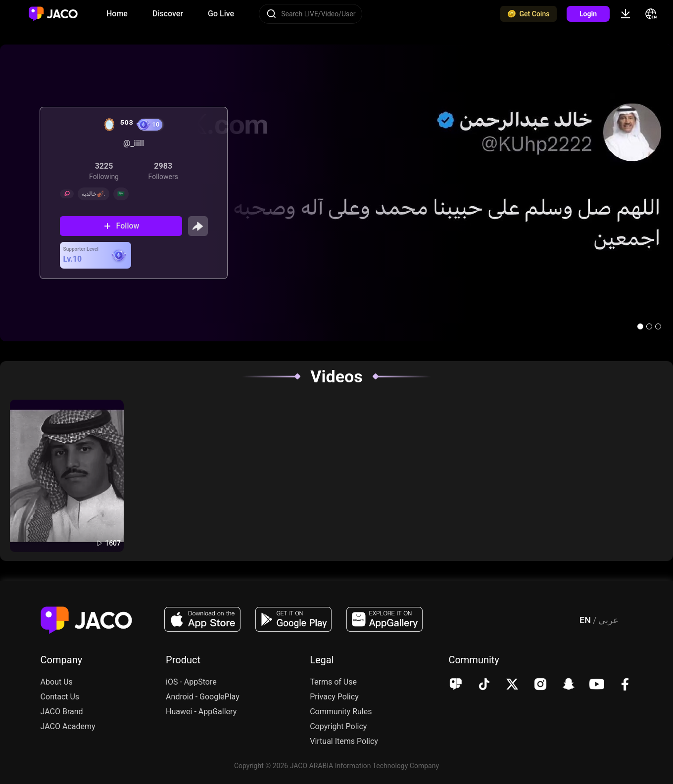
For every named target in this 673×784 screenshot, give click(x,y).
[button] (640, 326)
